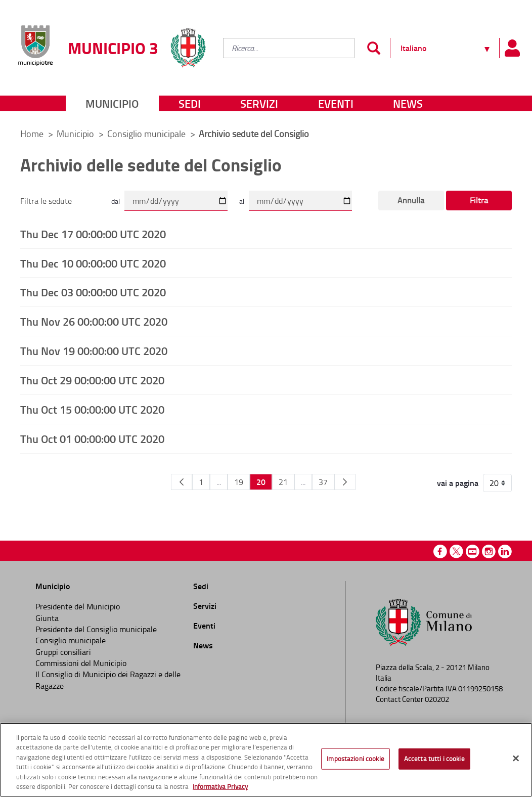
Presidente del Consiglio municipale (96, 629)
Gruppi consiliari (63, 652)
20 (261, 482)
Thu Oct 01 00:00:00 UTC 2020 (92, 438)
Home (32, 134)
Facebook (440, 551)
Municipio (112, 103)
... (219, 482)
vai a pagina (458, 483)
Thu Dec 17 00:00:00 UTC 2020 (93, 234)
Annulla (411, 200)
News (408, 103)
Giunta (47, 618)
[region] (266, 760)
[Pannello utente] (512, 48)
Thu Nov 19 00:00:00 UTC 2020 (94, 350)
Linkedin (505, 551)
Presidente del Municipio (78, 606)
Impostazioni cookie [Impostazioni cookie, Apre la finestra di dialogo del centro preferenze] (355, 759)
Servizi (259, 103)
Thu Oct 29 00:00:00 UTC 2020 (92, 380)
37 (323, 482)
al (242, 201)
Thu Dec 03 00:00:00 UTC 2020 (93, 292)
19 (239, 482)
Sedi (190, 103)
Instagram (489, 551)
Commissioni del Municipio (81, 663)
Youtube (473, 551)
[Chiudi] (516, 759)
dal (116, 201)
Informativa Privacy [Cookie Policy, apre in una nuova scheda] (220, 786)
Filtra (479, 200)
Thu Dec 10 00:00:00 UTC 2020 (93, 263)
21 (283, 482)
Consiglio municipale (147, 134)
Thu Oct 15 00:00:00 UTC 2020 (92, 409)
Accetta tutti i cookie (434, 759)
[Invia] (373, 48)
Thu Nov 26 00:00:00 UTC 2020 (94, 321)
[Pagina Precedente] (182, 482)
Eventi (336, 103)
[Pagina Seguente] (345, 482)
